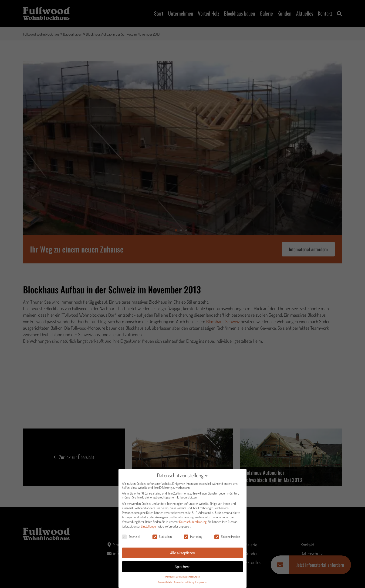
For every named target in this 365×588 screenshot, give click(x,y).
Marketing (193, 538)
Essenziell (131, 538)
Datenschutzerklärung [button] (184, 583)
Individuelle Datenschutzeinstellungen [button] (182, 578)
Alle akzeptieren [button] (183, 554)
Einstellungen (149, 527)
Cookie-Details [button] (165, 583)
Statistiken (162, 538)
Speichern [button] (183, 568)
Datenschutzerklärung (193, 523)
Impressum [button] (202, 583)
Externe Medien (227, 538)
